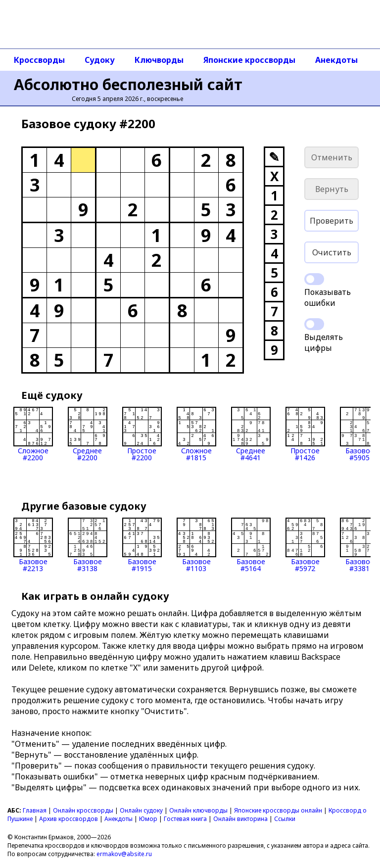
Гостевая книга (185, 819)
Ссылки (285, 819)
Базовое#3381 (360, 545)
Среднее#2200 (88, 434)
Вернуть (332, 189)
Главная (35, 810)
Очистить (332, 252)
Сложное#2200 (33, 434)
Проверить (332, 221)
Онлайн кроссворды (83, 810)
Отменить (332, 157)
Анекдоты (336, 60)
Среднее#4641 (251, 434)
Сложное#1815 (196, 434)
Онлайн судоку (141, 810)
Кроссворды (39, 60)
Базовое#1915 (142, 545)
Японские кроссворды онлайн (278, 810)
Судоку (100, 60)
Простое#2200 (142, 434)
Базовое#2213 (33, 545)
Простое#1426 (305, 434)
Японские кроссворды (249, 60)
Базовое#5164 (251, 545)
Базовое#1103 (196, 545)
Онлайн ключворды (198, 810)
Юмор (148, 819)
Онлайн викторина (240, 819)
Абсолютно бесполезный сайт (128, 84)
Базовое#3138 (88, 545)
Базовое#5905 (360, 434)
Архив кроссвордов (69, 819)
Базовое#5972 (305, 545)
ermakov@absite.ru (124, 854)
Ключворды (159, 60)
